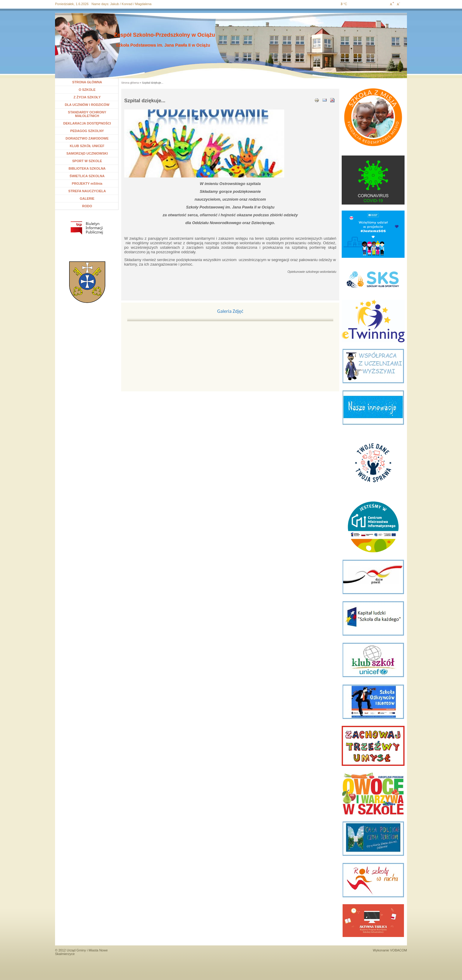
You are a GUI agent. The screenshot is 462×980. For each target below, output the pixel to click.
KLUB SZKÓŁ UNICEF (87, 146)
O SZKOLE (89, 90)
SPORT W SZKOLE (87, 161)
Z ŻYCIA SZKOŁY (87, 97)
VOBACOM (399, 950)
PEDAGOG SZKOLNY (87, 131)
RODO (87, 206)
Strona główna (130, 83)
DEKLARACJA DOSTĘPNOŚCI (87, 123)
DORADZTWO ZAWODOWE (87, 138)
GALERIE (87, 199)
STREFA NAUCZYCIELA (87, 191)
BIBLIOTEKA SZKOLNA (87, 168)
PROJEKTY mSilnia (87, 183)
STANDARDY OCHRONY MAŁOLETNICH (87, 114)
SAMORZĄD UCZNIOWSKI (87, 153)
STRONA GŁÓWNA (87, 82)
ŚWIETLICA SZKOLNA (87, 176)
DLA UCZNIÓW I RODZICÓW (87, 105)
